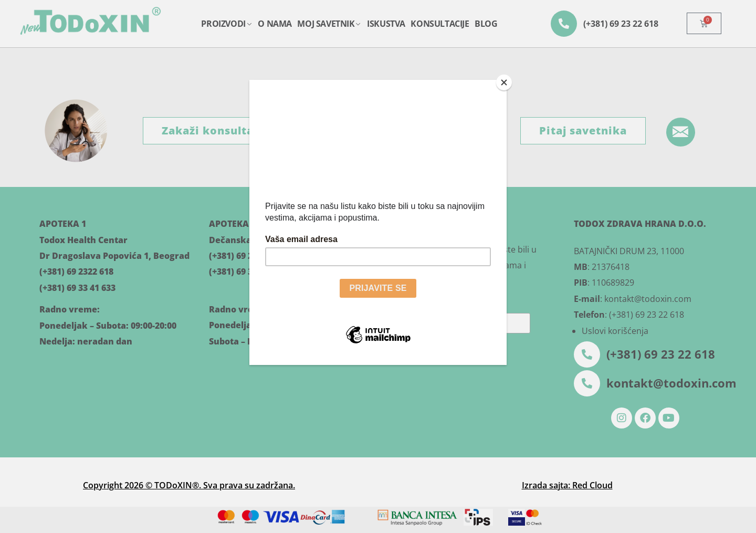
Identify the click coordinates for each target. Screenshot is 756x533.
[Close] (504, 82)
